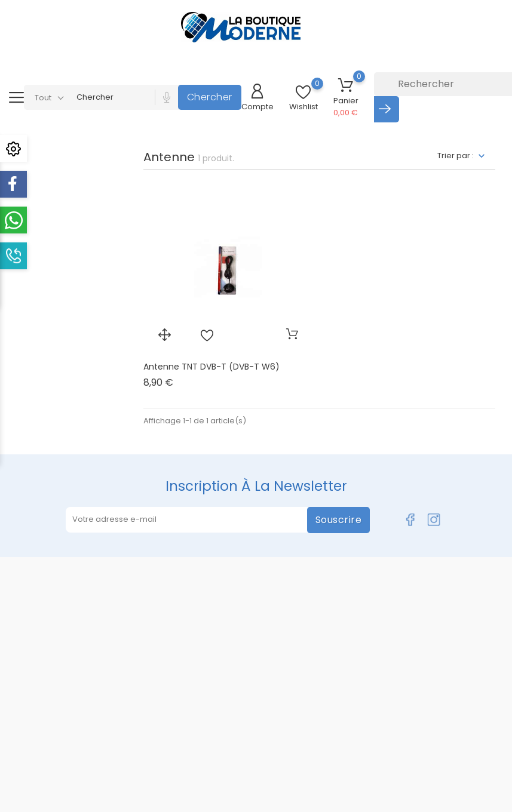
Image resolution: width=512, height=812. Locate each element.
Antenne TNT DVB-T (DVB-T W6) (211, 367)
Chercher (210, 97)
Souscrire (339, 520)
